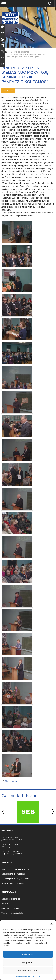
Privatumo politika (23, 976)
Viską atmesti (28, 962)
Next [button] (52, 812)
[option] (28, 812)
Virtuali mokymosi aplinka (12, 913)
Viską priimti (28, 954)
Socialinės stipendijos (11, 899)
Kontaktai (37, 976)
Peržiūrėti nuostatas (28, 971)
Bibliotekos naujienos (20, 52)
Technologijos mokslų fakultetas (15, 879)
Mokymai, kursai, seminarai (13, 883)
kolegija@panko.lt (14, 854)
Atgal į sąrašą (11, 781)
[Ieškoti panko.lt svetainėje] (50, 4)
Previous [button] (4, 812)
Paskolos (5, 903)
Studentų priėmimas (10, 908)
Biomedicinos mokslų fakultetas (15, 869)
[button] (52, 924)
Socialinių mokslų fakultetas (13, 874)
